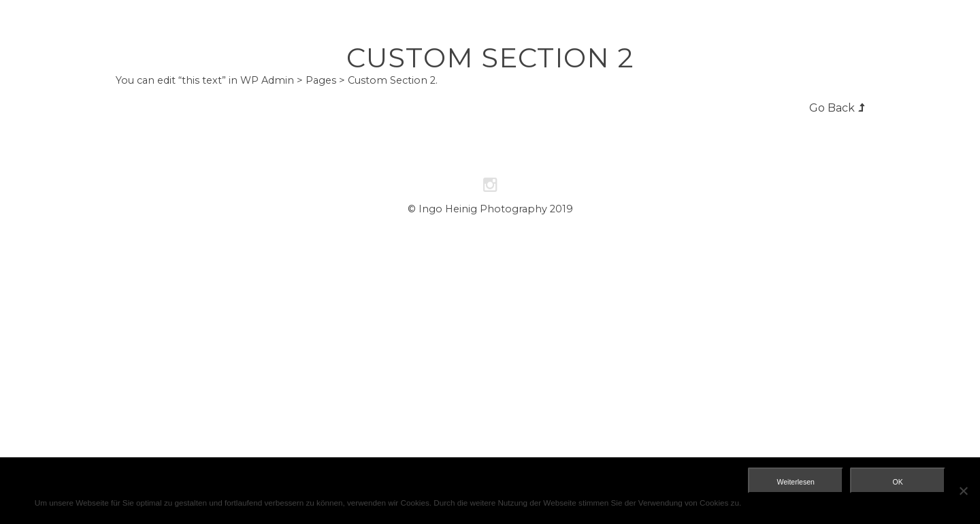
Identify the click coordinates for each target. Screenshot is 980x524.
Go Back (832, 108)
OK (898, 482)
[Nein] (963, 491)
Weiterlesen (796, 482)
